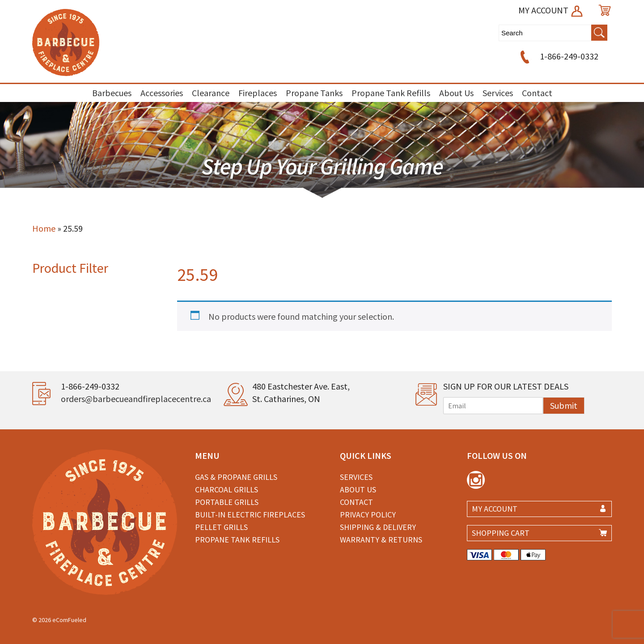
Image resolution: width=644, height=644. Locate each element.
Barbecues (112, 93)
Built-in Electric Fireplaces (250, 515)
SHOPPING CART (501, 533)
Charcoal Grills (227, 489)
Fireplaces (258, 93)
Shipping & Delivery (378, 527)
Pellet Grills (221, 527)
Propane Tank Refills (391, 93)
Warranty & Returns (381, 540)
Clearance (211, 93)
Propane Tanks (314, 93)
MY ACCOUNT (551, 10)
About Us (456, 93)
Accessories (162, 93)
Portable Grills (227, 502)
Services (498, 93)
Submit (564, 405)
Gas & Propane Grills (236, 477)
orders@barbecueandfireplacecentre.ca (136, 399)
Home (44, 228)
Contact (537, 93)
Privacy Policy (368, 515)
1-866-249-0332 (558, 56)
